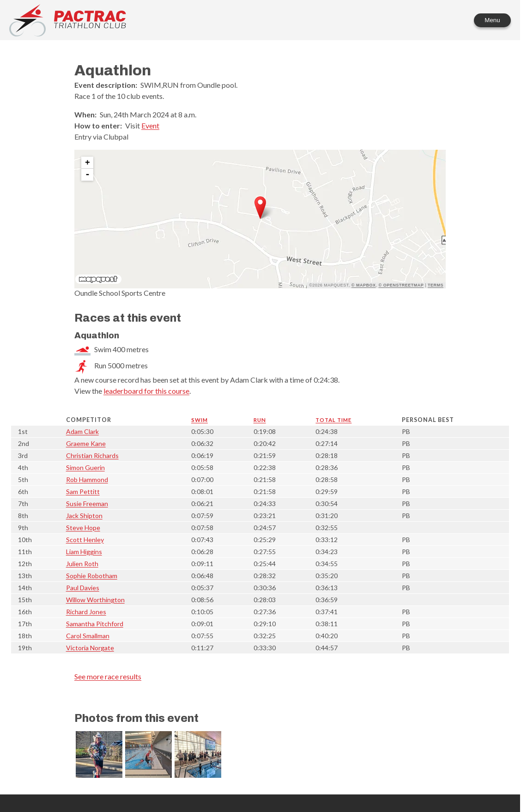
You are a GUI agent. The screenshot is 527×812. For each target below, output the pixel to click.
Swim (200, 420)
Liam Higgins (84, 552)
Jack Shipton (84, 516)
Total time (333, 420)
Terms (436, 285)
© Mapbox (364, 285)
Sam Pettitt (83, 491)
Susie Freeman (87, 504)
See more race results (108, 676)
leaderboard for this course (146, 391)
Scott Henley (85, 540)
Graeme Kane (86, 443)
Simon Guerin (85, 467)
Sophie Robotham (92, 576)
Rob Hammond (87, 479)
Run (260, 420)
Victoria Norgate (90, 648)
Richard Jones (86, 612)
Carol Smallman (88, 636)
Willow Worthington (95, 600)
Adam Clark (82, 431)
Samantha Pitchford (95, 624)
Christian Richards (92, 455)
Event (150, 125)
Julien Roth (82, 564)
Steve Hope (83, 528)
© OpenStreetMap (401, 285)
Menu (492, 20)
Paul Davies (83, 588)
